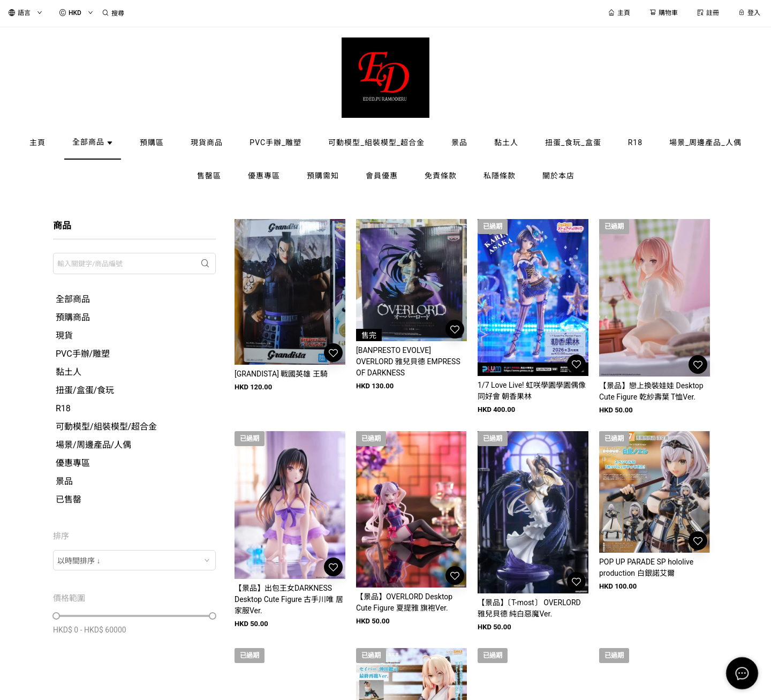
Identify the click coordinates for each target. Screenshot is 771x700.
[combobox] (134, 560)
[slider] (56, 616)
